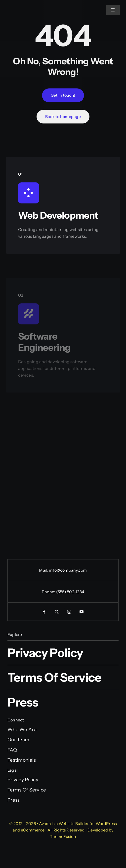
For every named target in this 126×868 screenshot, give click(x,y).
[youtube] (82, 612)
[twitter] (57, 612)
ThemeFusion (63, 836)
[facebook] (44, 612)
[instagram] (69, 612)
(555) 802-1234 (70, 592)
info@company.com (68, 570)
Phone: (49, 592)
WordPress (106, 824)
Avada (45, 824)
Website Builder (74, 824)
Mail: (44, 570)
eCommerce (33, 830)
